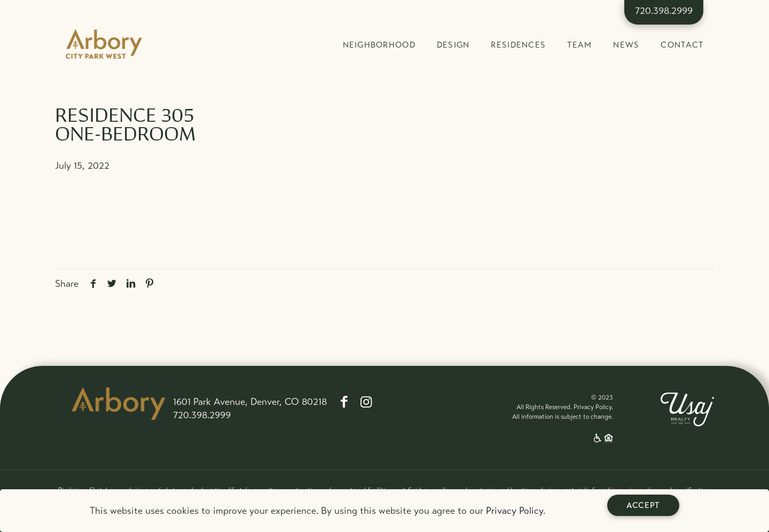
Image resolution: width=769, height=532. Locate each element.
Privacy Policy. (593, 407)
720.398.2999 (664, 11)
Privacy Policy (515, 511)
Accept (643, 505)
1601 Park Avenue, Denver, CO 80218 (250, 402)
